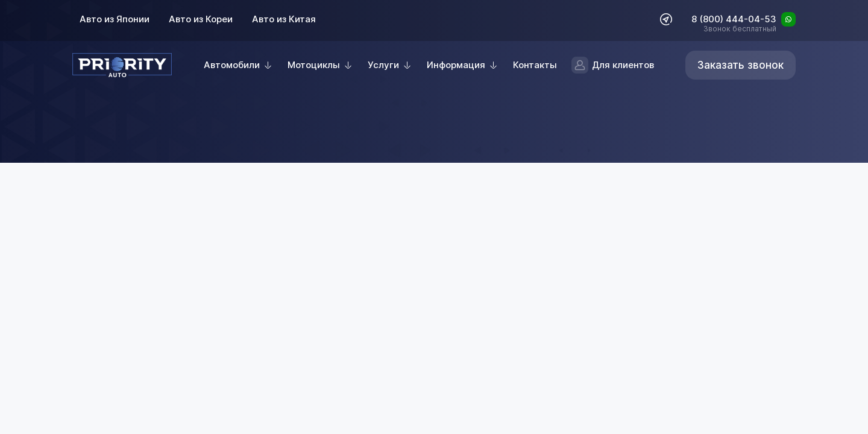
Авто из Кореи (201, 19)
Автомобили (232, 65)
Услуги (383, 65)
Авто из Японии (115, 19)
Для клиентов (613, 65)
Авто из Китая (284, 19)
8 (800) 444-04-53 (734, 20)
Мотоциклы (314, 65)
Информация (456, 65)
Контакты (535, 65)
